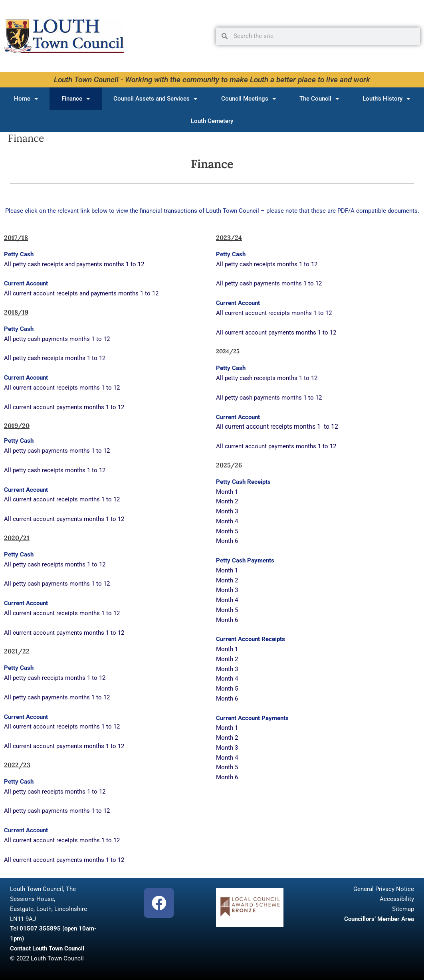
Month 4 (227, 521)
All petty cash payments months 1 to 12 (57, 339)
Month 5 (227, 531)
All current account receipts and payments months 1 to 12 (81, 293)
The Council (319, 99)
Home (26, 99)
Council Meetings (249, 99)
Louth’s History (386, 99)
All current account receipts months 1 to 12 (62, 388)
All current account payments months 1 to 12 (64, 407)
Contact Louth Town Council (47, 948)
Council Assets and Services (155, 99)
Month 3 (227, 511)
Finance (76, 99)
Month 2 (227, 501)
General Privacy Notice (384, 889)
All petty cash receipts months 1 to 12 (55, 358)
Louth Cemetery (212, 121)
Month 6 (227, 541)
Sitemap (403, 909)
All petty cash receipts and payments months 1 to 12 (74, 264)
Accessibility (397, 899)
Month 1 (228, 492)
